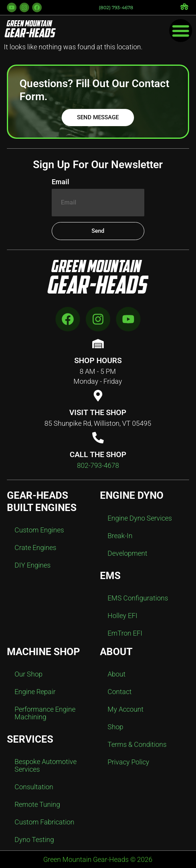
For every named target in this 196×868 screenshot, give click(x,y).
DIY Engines (33, 565)
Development (127, 553)
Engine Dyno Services (140, 518)
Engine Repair (35, 692)
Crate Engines (35, 548)
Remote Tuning (37, 804)
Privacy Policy (128, 762)
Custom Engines (39, 530)
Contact (120, 692)
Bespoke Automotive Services (46, 765)
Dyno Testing (34, 840)
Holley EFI (122, 616)
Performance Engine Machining (45, 713)
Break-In (120, 536)
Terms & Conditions (137, 744)
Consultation (34, 787)
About (117, 674)
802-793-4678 (98, 465)
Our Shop (29, 674)
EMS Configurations (138, 598)
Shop (115, 727)
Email (60, 182)
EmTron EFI (125, 633)
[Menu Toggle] (181, 31)
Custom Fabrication (44, 822)
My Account (126, 709)
